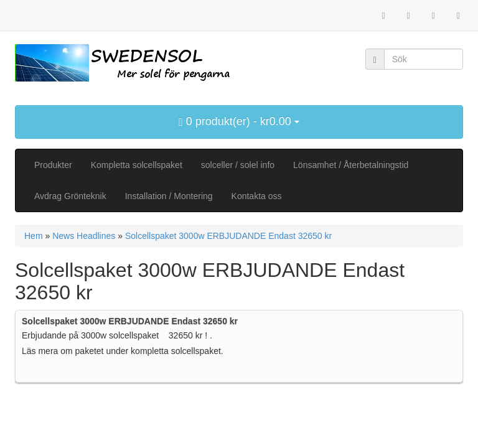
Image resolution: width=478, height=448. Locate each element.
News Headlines (84, 236)
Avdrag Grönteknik (70, 196)
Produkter (53, 165)
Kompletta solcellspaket (137, 165)
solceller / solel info (238, 165)
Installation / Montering (169, 196)
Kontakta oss (257, 196)
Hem (34, 236)
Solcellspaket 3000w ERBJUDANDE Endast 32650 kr (228, 236)
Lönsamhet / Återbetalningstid (351, 165)
